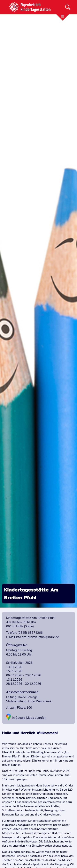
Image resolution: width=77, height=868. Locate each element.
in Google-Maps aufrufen (29, 718)
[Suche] (68, 7)
